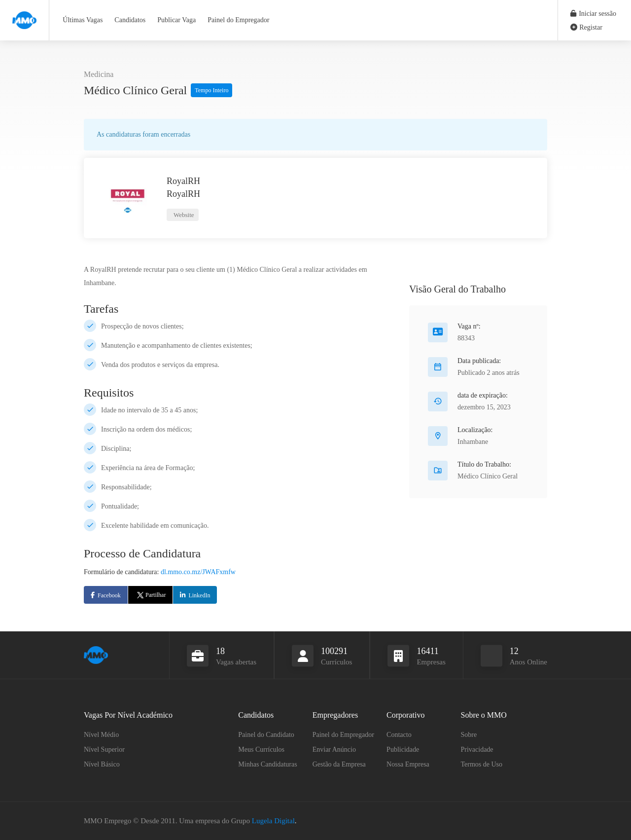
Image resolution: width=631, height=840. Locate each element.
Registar (586, 27)
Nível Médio (101, 735)
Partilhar (151, 595)
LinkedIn (199, 595)
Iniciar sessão (593, 14)
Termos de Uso (482, 764)
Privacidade (477, 749)
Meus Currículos (261, 749)
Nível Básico (102, 764)
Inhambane (473, 442)
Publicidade (403, 749)
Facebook (109, 595)
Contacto (399, 735)
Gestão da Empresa (339, 764)
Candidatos (130, 20)
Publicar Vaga (176, 20)
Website (183, 215)
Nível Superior (104, 749)
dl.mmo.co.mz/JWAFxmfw (198, 572)
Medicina (99, 74)
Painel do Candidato (266, 735)
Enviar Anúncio (334, 749)
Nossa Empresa (408, 764)
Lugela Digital (273, 821)
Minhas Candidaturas (267, 764)
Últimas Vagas (83, 20)
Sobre (469, 735)
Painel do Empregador (238, 20)
